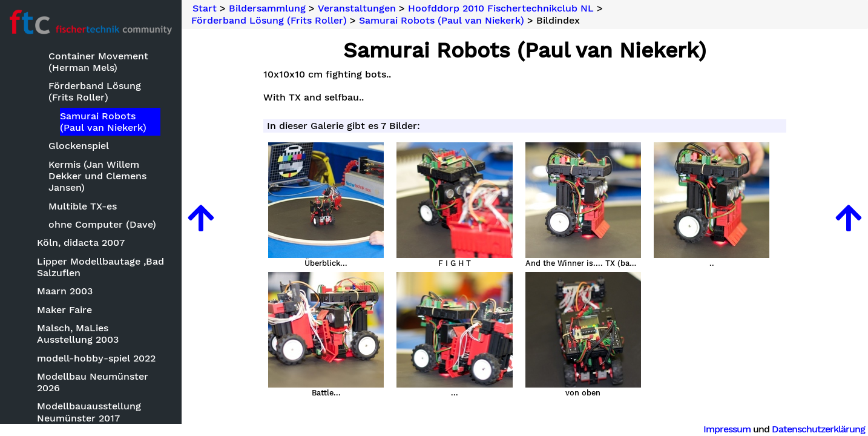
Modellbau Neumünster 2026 (93, 382)
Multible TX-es (83, 206)
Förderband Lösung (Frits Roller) (95, 91)
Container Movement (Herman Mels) (98, 62)
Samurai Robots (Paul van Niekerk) (103, 122)
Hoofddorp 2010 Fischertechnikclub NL (501, 8)
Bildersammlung (267, 8)
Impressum (727, 429)
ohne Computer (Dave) (102, 224)
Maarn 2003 (65, 291)
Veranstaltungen (357, 8)
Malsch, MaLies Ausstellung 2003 (78, 334)
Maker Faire (64, 310)
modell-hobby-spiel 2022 (96, 358)
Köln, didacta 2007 (81, 243)
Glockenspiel (79, 146)
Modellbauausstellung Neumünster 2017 (89, 412)
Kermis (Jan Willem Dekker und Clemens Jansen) (97, 176)
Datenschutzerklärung (818, 429)
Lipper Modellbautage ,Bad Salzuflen (100, 267)
